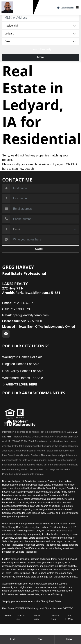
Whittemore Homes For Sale (23, 378)
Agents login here (20, 384)
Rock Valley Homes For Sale (23, 371)
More (40, 57)
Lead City (44, 608)
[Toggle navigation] (78, 7)
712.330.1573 (24, 12)
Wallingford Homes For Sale (22, 357)
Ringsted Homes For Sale (21, 364)
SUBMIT (40, 249)
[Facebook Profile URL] (6, 334)
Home (8, 616)
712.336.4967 (18, 303)
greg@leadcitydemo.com (25, 315)
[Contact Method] (45, 229)
